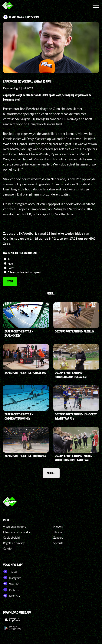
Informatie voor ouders (17, 532)
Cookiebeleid (11, 537)
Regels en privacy (14, 543)
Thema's (58, 532)
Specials (58, 543)
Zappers (58, 537)
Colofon (8, 548)
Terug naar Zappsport (24, 17)
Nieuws (58, 526)
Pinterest (12, 590)
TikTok (10, 571)
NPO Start (12, 596)
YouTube (11, 584)
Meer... (51, 473)
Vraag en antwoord (15, 526)
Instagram (12, 578)
